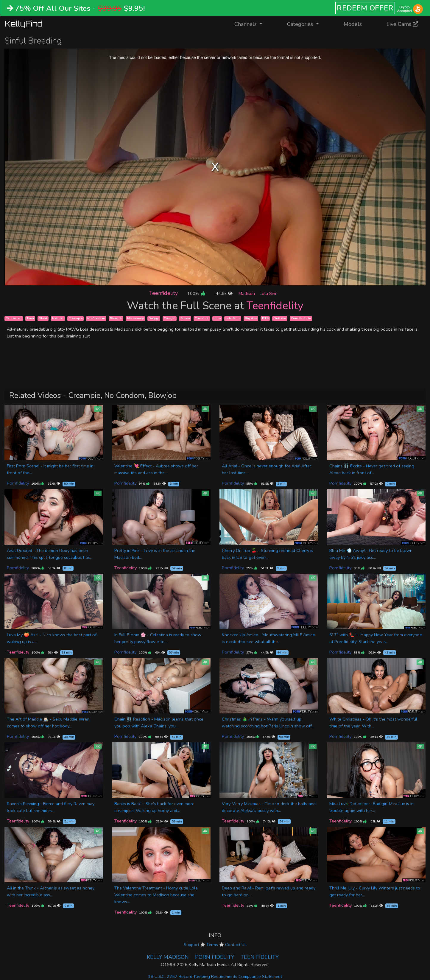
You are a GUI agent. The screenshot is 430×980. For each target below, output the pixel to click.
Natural (58, 318)
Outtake (280, 318)
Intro (217, 318)
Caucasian (14, 318)
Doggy (154, 318)
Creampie (75, 318)
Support (191, 945)
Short (43, 318)
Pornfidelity (18, 483)
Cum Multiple (301, 318)
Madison (247, 293)
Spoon (185, 318)
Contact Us (236, 945)
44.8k (224, 293)
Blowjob (116, 318)
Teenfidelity (163, 293)
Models (353, 24)
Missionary (135, 318)
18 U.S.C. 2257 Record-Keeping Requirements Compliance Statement (215, 976)
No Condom (96, 318)
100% (196, 293)
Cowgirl (170, 318)
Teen (30, 318)
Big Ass (251, 318)
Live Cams (402, 24)
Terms (212, 945)
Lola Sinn (269, 293)
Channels (252, 24)
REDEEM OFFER (365, 8)
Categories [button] (301, 24)
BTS (265, 318)
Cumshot (202, 318)
